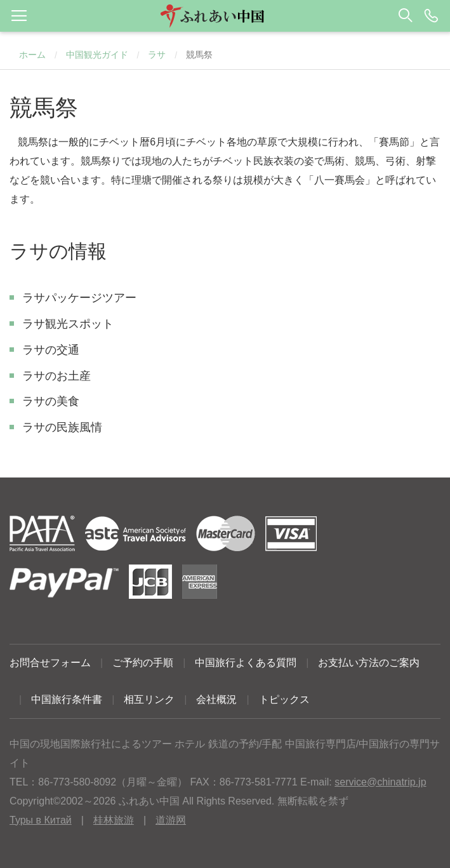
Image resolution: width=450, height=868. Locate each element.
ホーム (32, 55)
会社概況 (216, 699)
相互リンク (149, 699)
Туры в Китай (41, 820)
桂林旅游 (114, 820)
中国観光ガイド (97, 55)
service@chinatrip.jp (380, 782)
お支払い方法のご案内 (369, 663)
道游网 (171, 820)
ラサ (157, 55)
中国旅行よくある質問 (246, 663)
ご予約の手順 (143, 663)
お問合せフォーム (50, 663)
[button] (225, 16)
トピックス (284, 699)
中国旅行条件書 (67, 699)
